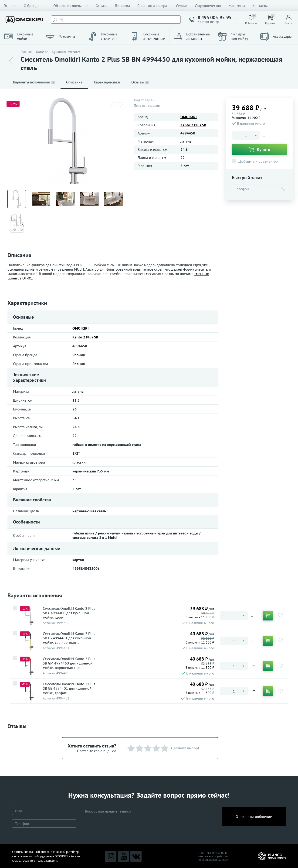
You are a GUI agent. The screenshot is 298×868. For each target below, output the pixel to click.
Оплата (102, 6)
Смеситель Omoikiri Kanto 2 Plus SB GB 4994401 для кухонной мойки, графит (69, 688)
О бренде (35, 6)
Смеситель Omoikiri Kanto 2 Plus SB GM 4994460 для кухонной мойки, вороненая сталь (69, 663)
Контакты (260, 6)
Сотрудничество (208, 6)
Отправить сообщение (254, 816)
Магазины (237, 6)
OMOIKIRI (189, 117)
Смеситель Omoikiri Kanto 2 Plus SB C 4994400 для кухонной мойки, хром (69, 613)
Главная (10, 6)
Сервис (182, 6)
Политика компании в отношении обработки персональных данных (213, 856)
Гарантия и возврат (153, 6)
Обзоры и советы (71, 6)
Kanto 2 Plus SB (193, 125)
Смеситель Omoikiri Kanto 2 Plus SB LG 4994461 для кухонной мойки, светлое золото (69, 638)
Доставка (122, 6)
